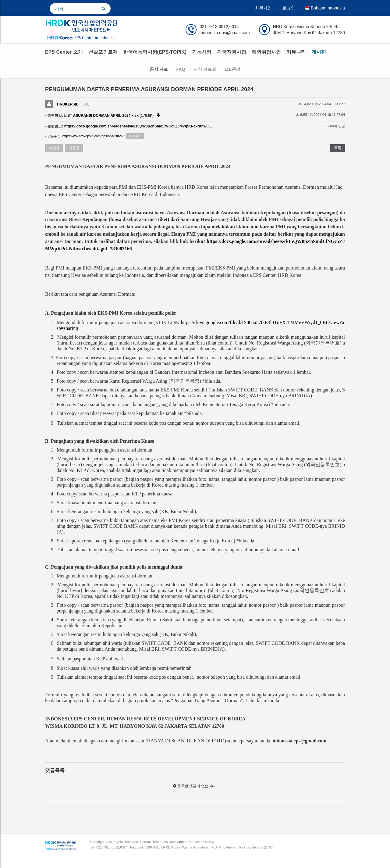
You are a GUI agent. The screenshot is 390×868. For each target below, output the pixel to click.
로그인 (289, 8)
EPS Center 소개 (64, 52)
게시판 (319, 52)
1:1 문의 (232, 69)
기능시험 (202, 52)
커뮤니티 (296, 52)
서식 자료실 (205, 69)
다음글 (74, 148)
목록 (338, 148)
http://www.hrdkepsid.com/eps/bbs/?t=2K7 (94, 136)
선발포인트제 (103, 52)
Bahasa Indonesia (325, 8)
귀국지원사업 (232, 52)
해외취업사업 (266, 52)
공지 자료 (159, 69)
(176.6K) (113, 116)
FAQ (181, 69)
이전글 (54, 148)
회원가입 (263, 8)
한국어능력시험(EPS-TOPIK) (155, 52)
